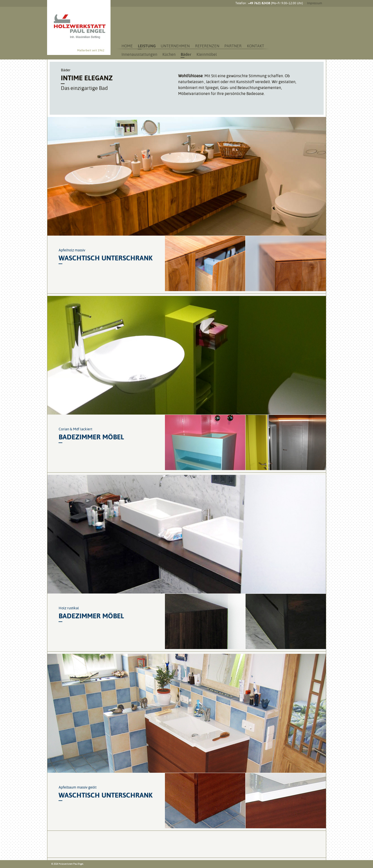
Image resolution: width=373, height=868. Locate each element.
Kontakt (256, 46)
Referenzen (207, 46)
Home (127, 46)
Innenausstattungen (139, 54)
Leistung (147, 46)
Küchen (169, 54)
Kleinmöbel (207, 54)
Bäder (186, 54)
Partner (233, 46)
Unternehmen (175, 46)
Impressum (314, 3)
